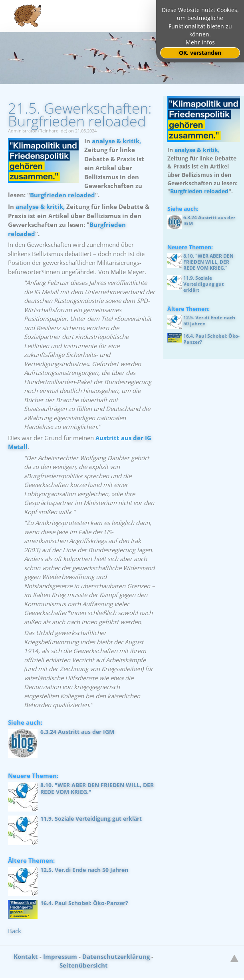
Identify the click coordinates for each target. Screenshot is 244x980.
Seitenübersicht (84, 965)
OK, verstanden (200, 53)
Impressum (60, 956)
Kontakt (26, 956)
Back (15, 931)
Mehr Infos (200, 42)
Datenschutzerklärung (116, 956)
